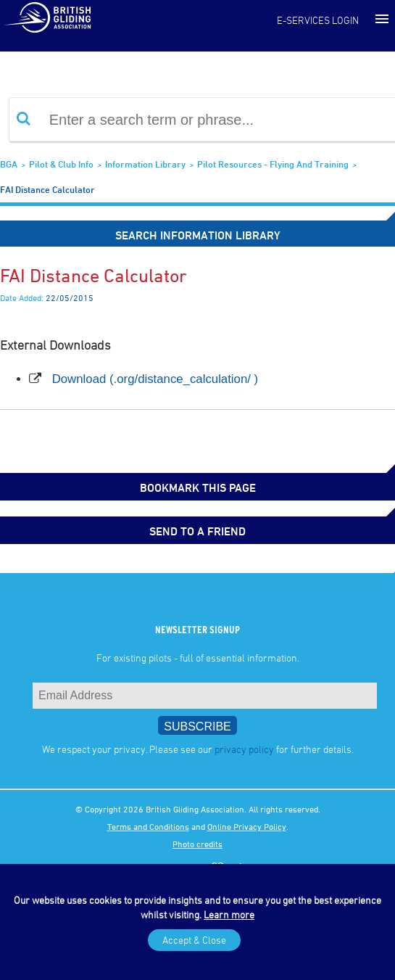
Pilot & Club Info (61, 164)
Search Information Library (198, 235)
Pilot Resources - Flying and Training (273, 164)
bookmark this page (198, 487)
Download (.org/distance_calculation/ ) (155, 379)
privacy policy (244, 749)
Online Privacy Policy (247, 826)
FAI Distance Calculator (47, 189)
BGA (9, 164)
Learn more (229, 914)
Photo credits (197, 844)
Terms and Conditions (148, 826)
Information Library (145, 164)
